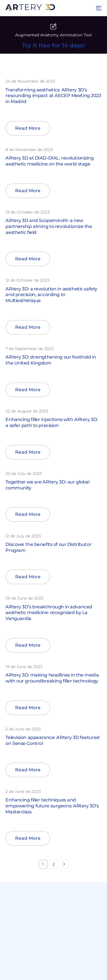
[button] (28, 128)
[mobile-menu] (98, 8)
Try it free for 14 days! (53, 45)
